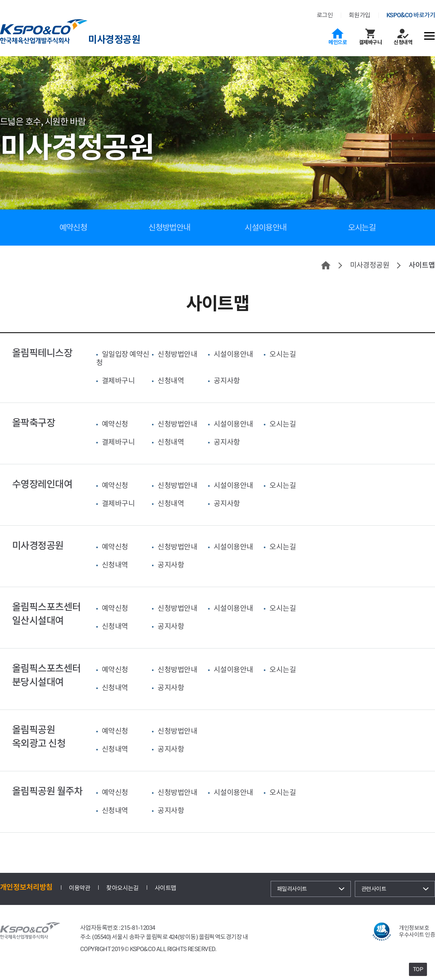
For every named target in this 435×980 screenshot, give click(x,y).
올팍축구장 (33, 423)
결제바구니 (370, 42)
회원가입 (360, 15)
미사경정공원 (114, 40)
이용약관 (80, 888)
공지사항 (227, 381)
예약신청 (73, 228)
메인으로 (338, 42)
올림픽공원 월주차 (47, 791)
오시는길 (362, 228)
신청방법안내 (169, 228)
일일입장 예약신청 (123, 358)
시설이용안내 (266, 228)
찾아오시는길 (122, 888)
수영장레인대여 (42, 484)
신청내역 (403, 42)
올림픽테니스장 (42, 353)
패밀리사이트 (292, 889)
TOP (418, 969)
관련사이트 (374, 889)
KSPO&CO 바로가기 (411, 15)
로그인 (325, 15)
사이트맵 (166, 888)
